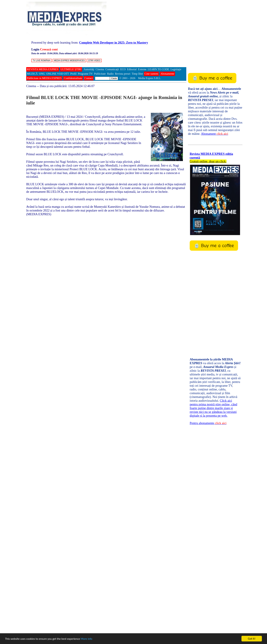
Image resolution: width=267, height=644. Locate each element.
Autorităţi (89, 69)
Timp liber (137, 74)
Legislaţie (176, 69)
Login (35, 49)
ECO (123, 69)
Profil (73, 74)
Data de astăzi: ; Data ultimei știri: (65, 53)
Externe (142, 69)
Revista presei (123, 74)
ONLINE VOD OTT (58, 74)
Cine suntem (151, 74)
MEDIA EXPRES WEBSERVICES (69, 60)
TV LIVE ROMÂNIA (42, 60)
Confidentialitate (73, 78)
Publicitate (100, 74)
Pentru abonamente (208, 423)
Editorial (132, 69)
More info (87, 639)
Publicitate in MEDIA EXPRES (44, 78)
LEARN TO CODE (159, 69)
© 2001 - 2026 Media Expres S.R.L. (140, 78)
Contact (89, 78)
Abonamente (167, 74)
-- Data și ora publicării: (60, 86)
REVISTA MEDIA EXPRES (43, 69)
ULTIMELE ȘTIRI (71, 69)
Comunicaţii (112, 69)
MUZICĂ (32, 74)
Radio (110, 74)
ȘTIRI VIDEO (94, 60)
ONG (42, 74)
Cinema (100, 69)
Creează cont (49, 49)
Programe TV (85, 74)
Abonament (215, 134)
